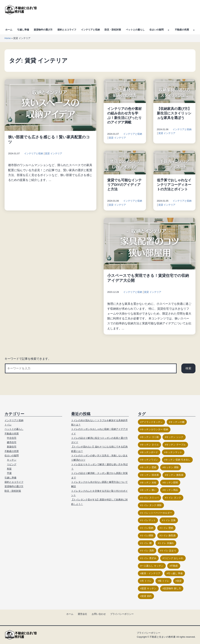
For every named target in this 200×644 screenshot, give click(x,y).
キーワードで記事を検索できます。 (28, 359)
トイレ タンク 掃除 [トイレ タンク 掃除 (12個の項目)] (152, 505)
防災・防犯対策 (113, 30)
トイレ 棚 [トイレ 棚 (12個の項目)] (147, 543)
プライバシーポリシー (122, 614)
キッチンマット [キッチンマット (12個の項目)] (174, 452)
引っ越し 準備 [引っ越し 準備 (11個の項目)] (175, 573)
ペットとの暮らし (135, 30)
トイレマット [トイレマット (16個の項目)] (149, 520)
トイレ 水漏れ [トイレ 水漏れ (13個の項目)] (166, 543)
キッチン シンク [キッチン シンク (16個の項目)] (175, 437)
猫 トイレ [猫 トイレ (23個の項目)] (164, 581)
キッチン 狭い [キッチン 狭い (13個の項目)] (149, 490)
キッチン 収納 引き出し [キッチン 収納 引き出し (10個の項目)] (178, 460)
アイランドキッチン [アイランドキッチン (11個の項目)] (152, 422)
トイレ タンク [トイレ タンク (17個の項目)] (174, 498)
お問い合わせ (99, 614)
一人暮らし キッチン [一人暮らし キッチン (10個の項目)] (152, 566)
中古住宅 (12, 438)
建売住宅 (12, 442)
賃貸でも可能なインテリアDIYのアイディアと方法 (124, 185)
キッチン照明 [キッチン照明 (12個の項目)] (171, 483)
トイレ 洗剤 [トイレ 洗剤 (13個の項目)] (148, 551)
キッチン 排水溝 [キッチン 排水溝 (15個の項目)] (150, 475)
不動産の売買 (182, 30)
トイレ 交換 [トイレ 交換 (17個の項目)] (169, 520)
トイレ (8, 425)
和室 (9, 469)
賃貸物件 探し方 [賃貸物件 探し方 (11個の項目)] (172, 588)
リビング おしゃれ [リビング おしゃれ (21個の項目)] (174, 558)
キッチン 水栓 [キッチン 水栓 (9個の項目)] (149, 483)
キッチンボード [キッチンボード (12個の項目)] (150, 452)
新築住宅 (12, 447)
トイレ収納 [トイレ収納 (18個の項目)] (147, 528)
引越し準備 (23, 30)
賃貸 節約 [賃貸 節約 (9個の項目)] (147, 596)
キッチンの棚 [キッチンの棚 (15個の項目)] (177, 422)
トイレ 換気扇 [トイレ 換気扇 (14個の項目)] (168, 535)
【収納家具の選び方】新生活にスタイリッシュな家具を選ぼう (174, 113)
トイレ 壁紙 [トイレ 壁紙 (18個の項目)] (167, 528)
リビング (12, 464)
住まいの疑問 (157, 30)
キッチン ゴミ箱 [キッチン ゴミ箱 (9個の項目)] (150, 437)
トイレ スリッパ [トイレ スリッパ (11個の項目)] (150, 498)
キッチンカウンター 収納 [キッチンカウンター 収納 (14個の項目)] (155, 429)
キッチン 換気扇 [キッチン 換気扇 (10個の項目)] (175, 475)
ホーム (9, 30)
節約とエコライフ (67, 30)
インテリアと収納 (90, 30)
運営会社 (82, 614)
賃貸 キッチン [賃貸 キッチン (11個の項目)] (149, 588)
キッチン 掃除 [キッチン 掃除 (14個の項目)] (171, 467)
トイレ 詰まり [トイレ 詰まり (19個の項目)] (169, 551)
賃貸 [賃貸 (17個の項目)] (179, 581)
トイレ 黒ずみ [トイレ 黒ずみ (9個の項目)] (149, 558)
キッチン (12, 460)
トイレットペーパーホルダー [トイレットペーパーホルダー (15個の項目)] (157, 513)
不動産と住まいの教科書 (163, 637)
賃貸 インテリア (54, 153)
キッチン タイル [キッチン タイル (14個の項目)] (150, 445)
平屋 (9, 473)
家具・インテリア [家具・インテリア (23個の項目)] (151, 573)
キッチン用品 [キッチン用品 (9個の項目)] (171, 490)
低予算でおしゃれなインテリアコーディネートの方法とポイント (174, 185)
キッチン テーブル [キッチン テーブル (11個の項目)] (176, 445)
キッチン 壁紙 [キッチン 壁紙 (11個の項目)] (149, 467)
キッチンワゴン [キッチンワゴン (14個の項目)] (150, 460)
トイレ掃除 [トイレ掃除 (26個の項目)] (147, 535)
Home (8, 38)
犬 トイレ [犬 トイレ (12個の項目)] (147, 581)
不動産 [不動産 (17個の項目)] (174, 566)
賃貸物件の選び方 (43, 30)
